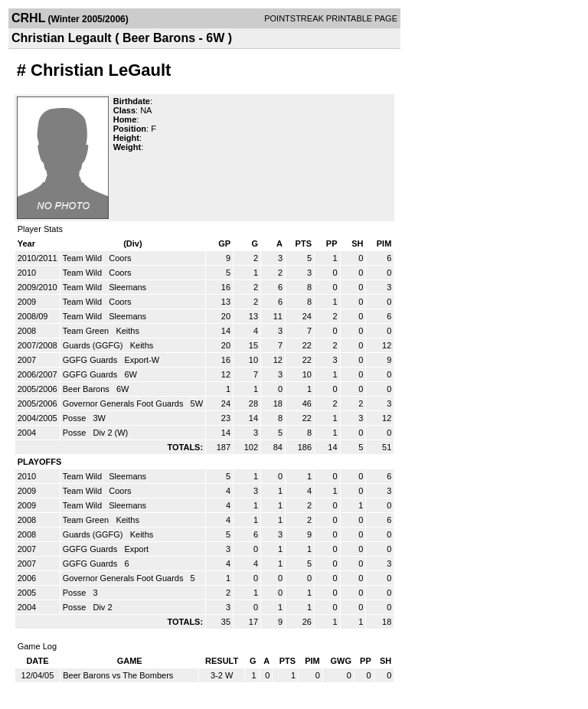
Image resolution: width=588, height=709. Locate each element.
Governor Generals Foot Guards (124, 404)
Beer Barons (87, 389)
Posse (76, 418)
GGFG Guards (91, 360)
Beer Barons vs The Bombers (118, 675)
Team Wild (83, 258)
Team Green (87, 331)
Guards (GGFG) (94, 345)
